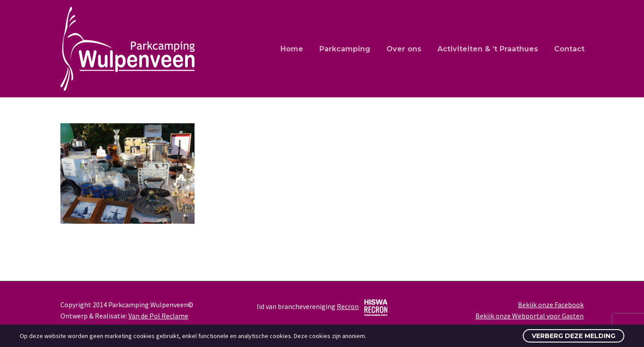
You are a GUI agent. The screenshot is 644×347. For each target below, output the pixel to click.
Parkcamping (345, 49)
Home (292, 49)
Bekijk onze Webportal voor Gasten (530, 316)
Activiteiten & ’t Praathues (488, 49)
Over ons (404, 49)
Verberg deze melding (574, 336)
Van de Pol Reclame (158, 316)
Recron (348, 306)
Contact (569, 49)
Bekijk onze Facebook (551, 305)
